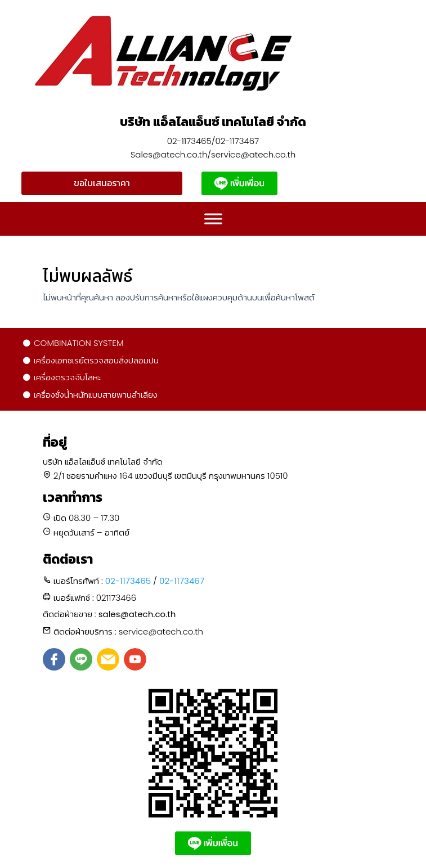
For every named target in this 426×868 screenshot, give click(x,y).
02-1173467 (182, 581)
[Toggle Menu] (213, 219)
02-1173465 (128, 581)
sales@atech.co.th (137, 614)
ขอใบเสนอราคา (102, 183)
